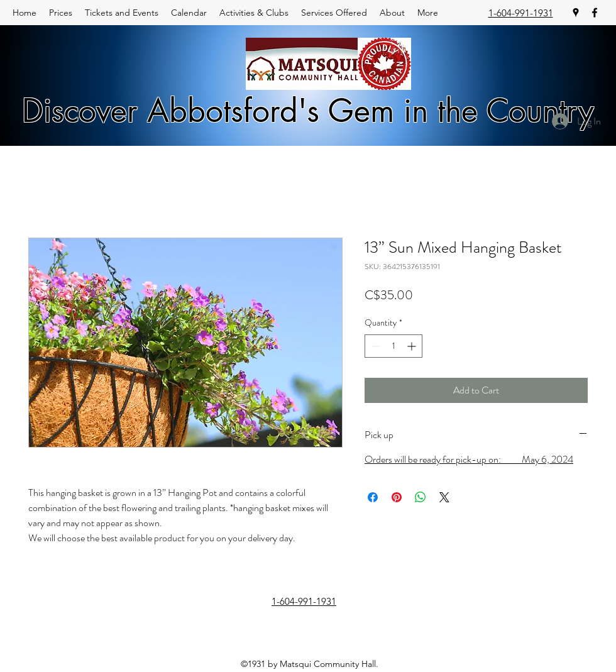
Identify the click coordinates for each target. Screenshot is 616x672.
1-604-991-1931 (521, 13)
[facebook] (595, 13)
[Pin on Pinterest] (397, 497)
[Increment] (413, 346)
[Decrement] (374, 346)
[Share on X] (444, 497)
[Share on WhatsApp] (421, 497)
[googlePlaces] (576, 13)
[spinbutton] (393, 346)
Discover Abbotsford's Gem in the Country (308, 111)
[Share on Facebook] (373, 497)
